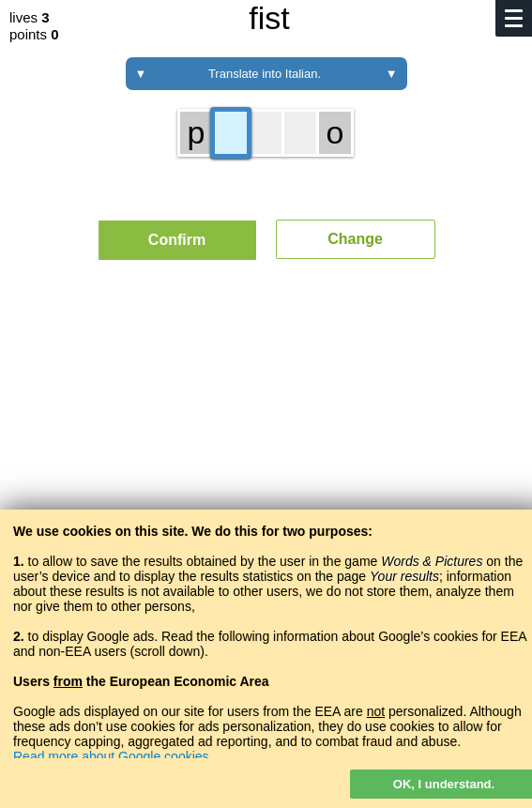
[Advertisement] (266, 449)
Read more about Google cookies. (113, 756)
